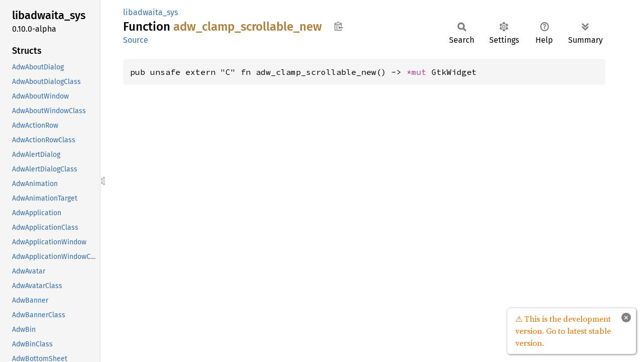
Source (136, 40)
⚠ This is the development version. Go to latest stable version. (563, 331)
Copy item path (338, 26)
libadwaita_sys (150, 12)
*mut (419, 72)
